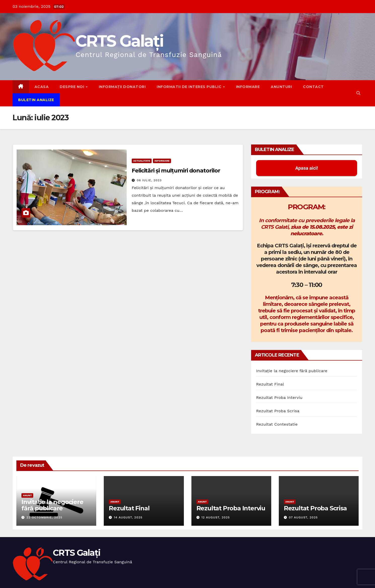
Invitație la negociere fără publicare (292, 371)
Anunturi (281, 87)
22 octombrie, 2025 (44, 517)
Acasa (42, 87)
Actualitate (142, 161)
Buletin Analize (36, 100)
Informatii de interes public (190, 87)
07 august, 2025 (303, 517)
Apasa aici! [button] (306, 168)
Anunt (27, 495)
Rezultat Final (270, 384)
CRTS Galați (119, 41)
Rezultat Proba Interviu (279, 398)
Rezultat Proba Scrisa (278, 411)
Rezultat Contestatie (277, 424)
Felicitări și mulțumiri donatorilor (176, 171)
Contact (313, 87)
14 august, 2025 (128, 517)
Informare (248, 87)
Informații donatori (122, 87)
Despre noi (73, 87)
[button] (358, 93)
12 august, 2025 (215, 517)
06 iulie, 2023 (149, 180)
